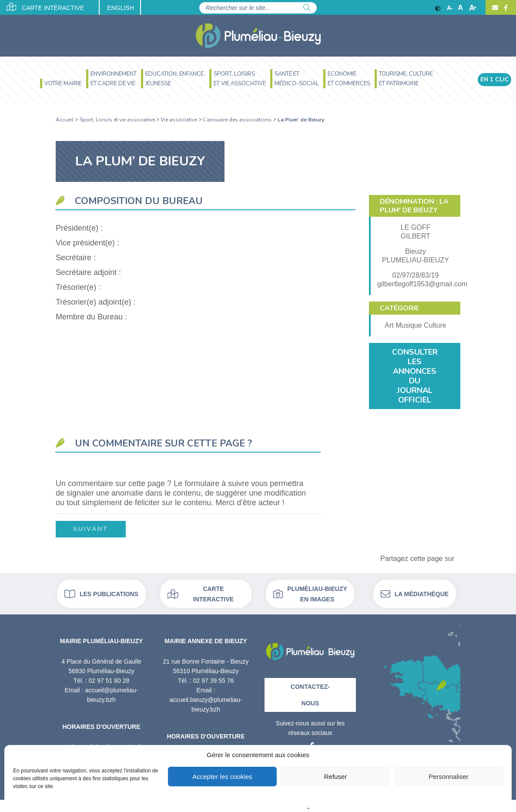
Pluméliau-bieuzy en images (310, 594)
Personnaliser (449, 777)
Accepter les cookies (222, 777)
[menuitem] (61, 85)
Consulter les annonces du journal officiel (415, 376)
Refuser (336, 777)
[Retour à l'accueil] (310, 648)
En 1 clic (495, 80)
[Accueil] (258, 36)
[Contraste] (438, 8)
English (121, 8)
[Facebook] (505, 8)
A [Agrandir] (473, 8)
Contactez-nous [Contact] (310, 695)
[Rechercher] (307, 8)
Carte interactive (201, 594)
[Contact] (495, 8)
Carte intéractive (45, 7)
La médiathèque (415, 594)
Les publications (101, 594)
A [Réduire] (450, 8)
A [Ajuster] (460, 8)
